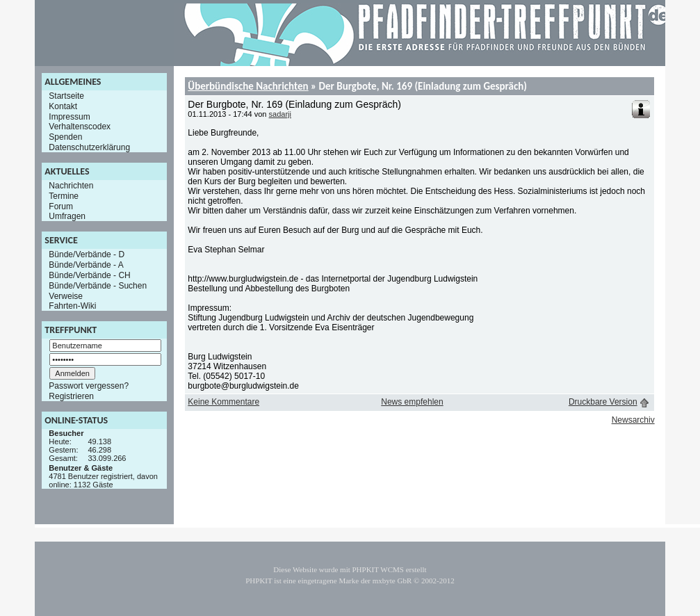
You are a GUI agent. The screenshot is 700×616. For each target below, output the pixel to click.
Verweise (66, 295)
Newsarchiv (633, 420)
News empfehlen (412, 402)
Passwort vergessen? (89, 386)
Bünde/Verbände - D (87, 254)
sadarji (280, 114)
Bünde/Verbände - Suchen (98, 286)
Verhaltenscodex (80, 127)
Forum (61, 206)
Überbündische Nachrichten (248, 86)
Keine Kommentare (223, 402)
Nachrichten (71, 186)
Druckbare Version (603, 402)
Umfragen (67, 216)
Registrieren (71, 396)
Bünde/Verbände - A (86, 265)
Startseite (66, 96)
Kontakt (63, 106)
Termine (64, 196)
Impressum (69, 116)
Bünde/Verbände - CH (89, 275)
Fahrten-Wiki (72, 306)
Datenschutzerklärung (89, 147)
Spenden (65, 137)
